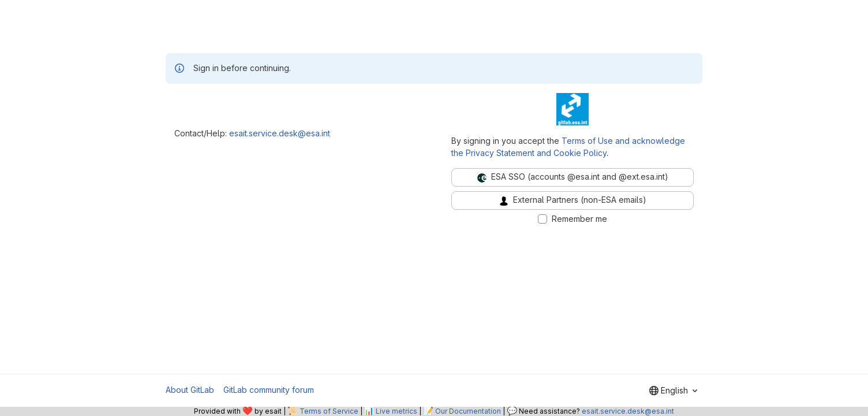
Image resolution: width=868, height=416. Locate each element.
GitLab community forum (269, 390)
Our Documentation (468, 411)
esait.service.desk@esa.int (280, 133)
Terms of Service (329, 411)
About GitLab (190, 390)
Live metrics (396, 411)
